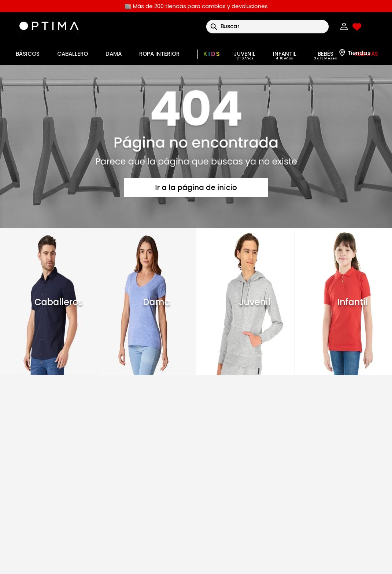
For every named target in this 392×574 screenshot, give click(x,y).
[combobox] (267, 27)
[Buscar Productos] (214, 27)
